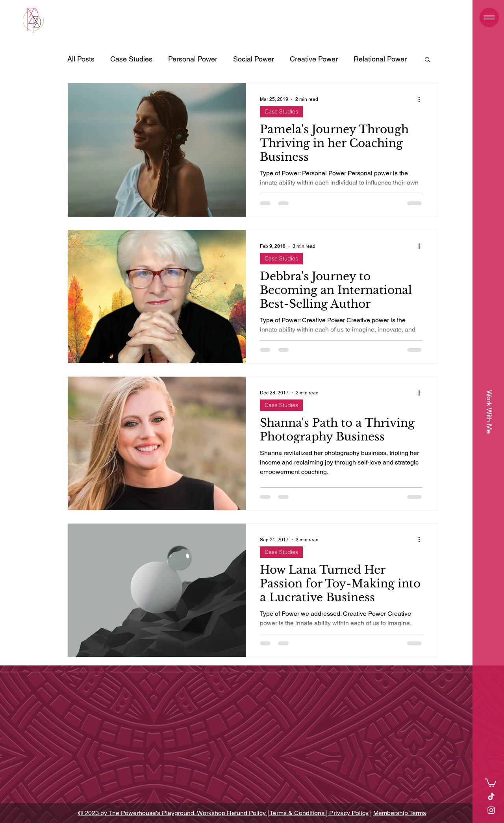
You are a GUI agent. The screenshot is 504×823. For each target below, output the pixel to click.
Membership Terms (400, 813)
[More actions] (422, 99)
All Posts (81, 59)
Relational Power (380, 59)
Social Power (254, 59)
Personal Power (193, 59)
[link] (491, 782)
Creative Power (314, 59)
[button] (489, 18)
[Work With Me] (489, 412)
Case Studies (131, 59)
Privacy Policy (349, 813)
